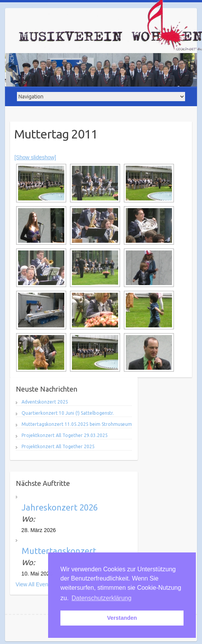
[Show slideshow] (35, 157)
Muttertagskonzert (59, 551)
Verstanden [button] (122, 618)
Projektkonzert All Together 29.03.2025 (65, 435)
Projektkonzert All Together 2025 (58, 446)
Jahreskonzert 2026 (60, 507)
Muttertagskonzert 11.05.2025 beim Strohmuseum (77, 424)
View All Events (34, 584)
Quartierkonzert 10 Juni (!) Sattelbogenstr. (68, 413)
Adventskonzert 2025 (45, 402)
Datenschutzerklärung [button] (102, 598)
